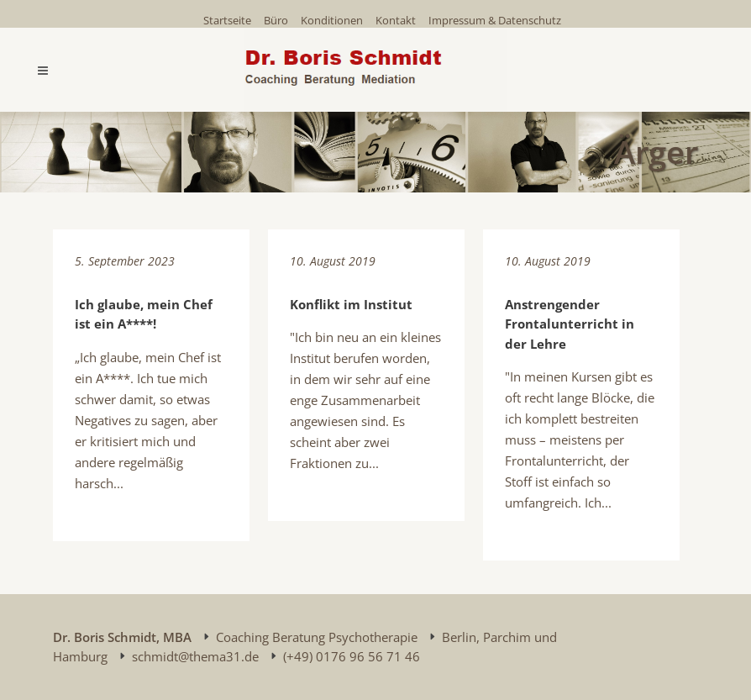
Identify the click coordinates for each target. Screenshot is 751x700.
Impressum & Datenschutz (495, 20)
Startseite (227, 20)
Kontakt (396, 20)
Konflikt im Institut (351, 304)
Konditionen (332, 20)
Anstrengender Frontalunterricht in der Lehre (570, 324)
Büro (276, 20)
